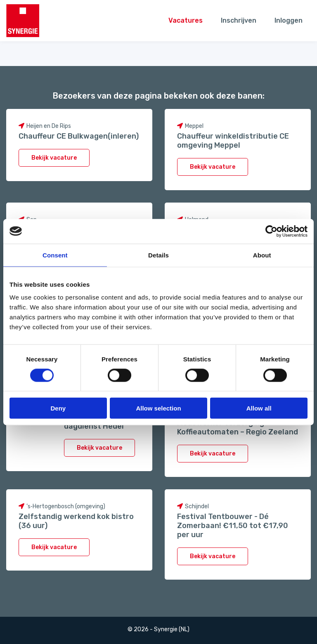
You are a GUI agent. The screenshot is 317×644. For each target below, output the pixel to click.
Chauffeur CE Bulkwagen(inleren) (79, 136)
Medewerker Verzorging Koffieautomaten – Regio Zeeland (238, 427)
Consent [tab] (55, 255)
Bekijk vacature (54, 158)
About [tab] (262, 255)
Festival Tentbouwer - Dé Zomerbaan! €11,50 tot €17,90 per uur (233, 526)
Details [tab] (158, 255)
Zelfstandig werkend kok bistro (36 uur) (76, 521)
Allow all (259, 408)
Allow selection (158, 408)
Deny (58, 408)
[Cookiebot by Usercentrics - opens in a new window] (271, 231)
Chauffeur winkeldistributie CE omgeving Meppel (233, 141)
